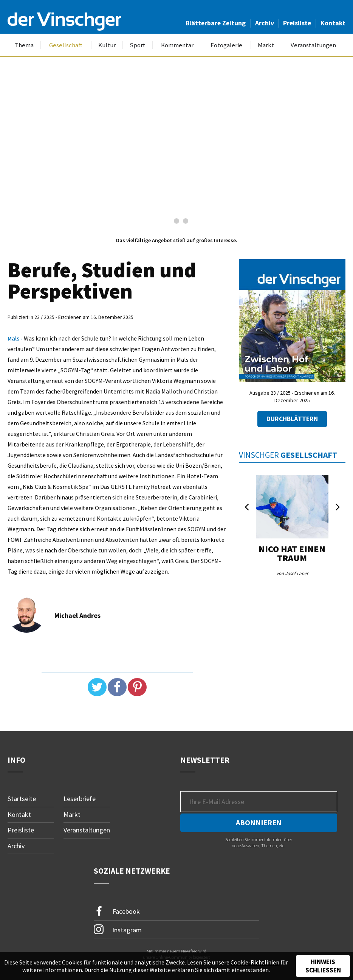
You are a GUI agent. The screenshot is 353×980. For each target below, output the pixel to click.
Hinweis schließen (323, 966)
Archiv (265, 23)
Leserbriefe (80, 799)
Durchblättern (292, 419)
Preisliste (297, 23)
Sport (138, 45)
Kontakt (333, 23)
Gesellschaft (66, 45)
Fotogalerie (226, 45)
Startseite (22, 799)
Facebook (117, 911)
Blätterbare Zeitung (216, 23)
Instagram (118, 929)
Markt (266, 45)
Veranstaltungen (313, 45)
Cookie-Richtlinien (255, 962)
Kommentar (177, 45)
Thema (24, 45)
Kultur (107, 45)
